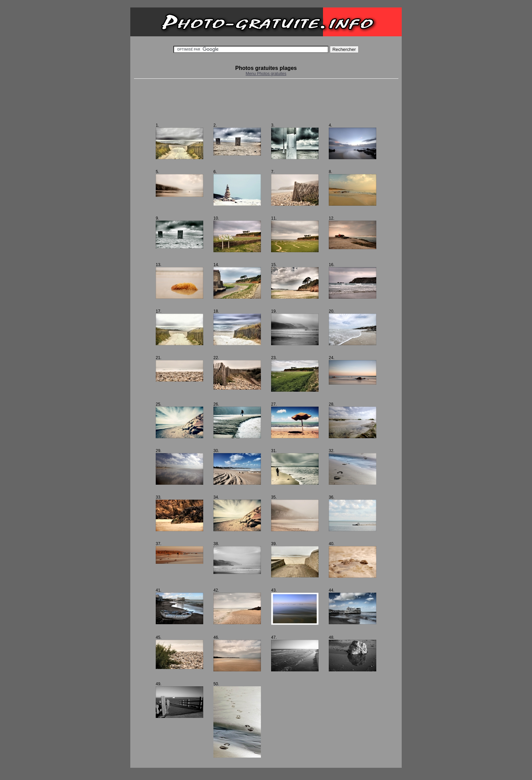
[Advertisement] (266, 101)
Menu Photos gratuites (266, 74)
